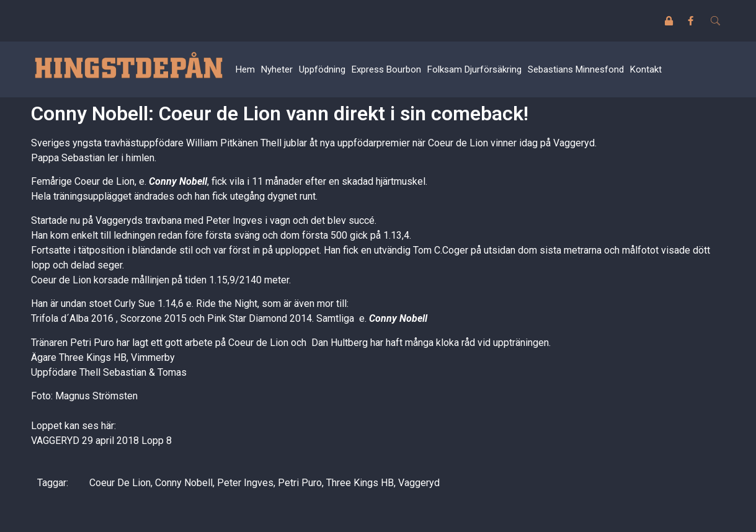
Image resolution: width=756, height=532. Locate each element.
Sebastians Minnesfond (576, 69)
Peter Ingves (245, 483)
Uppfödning (322, 69)
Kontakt (646, 69)
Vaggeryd (419, 483)
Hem (245, 69)
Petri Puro (300, 483)
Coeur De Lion (120, 483)
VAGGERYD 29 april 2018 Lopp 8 (101, 441)
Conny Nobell (178, 181)
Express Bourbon (386, 69)
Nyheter (277, 69)
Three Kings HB (360, 483)
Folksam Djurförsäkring (474, 69)
